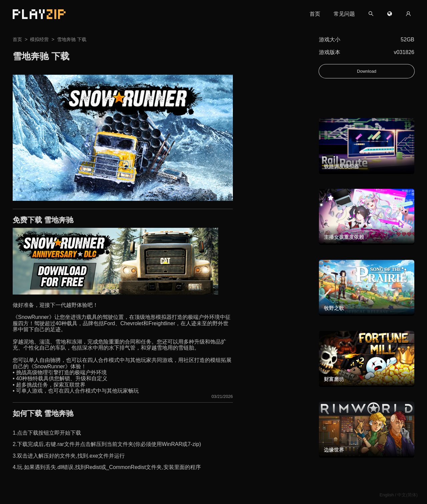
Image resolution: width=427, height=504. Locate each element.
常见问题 (344, 14)
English (387, 495)
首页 (315, 14)
